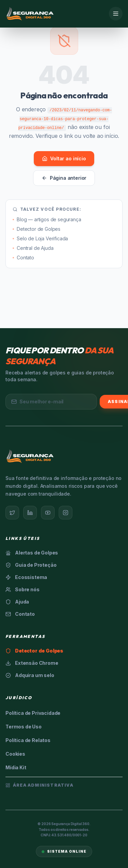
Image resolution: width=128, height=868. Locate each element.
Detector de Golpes (37, 229)
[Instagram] (66, 513)
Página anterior (64, 178)
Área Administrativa (39, 785)
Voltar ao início (64, 158)
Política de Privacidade (33, 713)
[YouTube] (48, 513)
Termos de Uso (24, 727)
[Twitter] (12, 513)
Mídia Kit (16, 767)
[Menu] (116, 14)
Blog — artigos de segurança (47, 219)
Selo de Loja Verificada (40, 238)
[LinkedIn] (30, 513)
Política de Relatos (28, 740)
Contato (23, 258)
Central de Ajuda (33, 248)
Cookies (15, 754)
